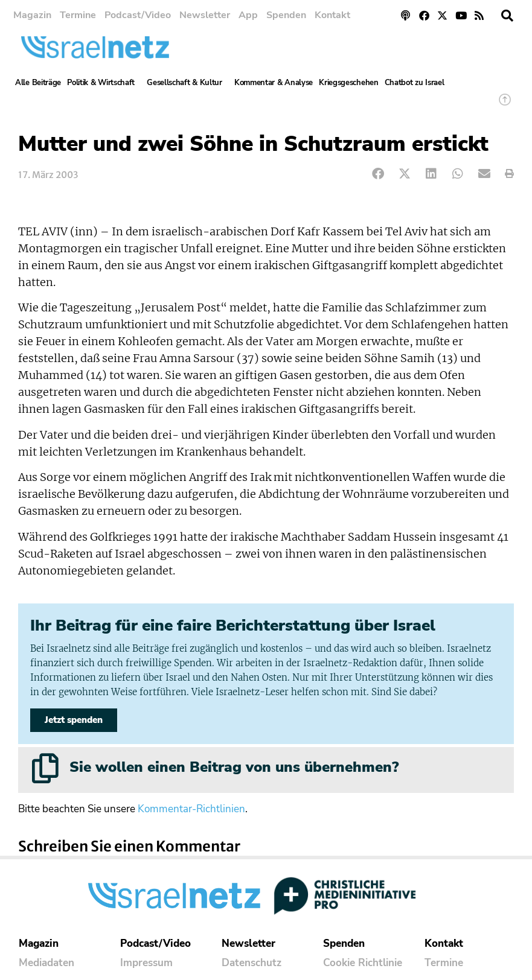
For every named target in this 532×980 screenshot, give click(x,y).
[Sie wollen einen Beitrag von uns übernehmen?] (45, 768)
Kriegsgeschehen (349, 83)
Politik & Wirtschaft (104, 83)
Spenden (286, 15)
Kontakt (332, 15)
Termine (78, 15)
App (248, 15)
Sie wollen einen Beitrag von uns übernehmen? (234, 767)
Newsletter (205, 15)
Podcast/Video (138, 15)
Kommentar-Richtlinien (191, 809)
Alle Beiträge (38, 83)
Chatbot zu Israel (415, 83)
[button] (507, 16)
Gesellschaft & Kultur (187, 83)
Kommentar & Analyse (274, 83)
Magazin (32, 15)
